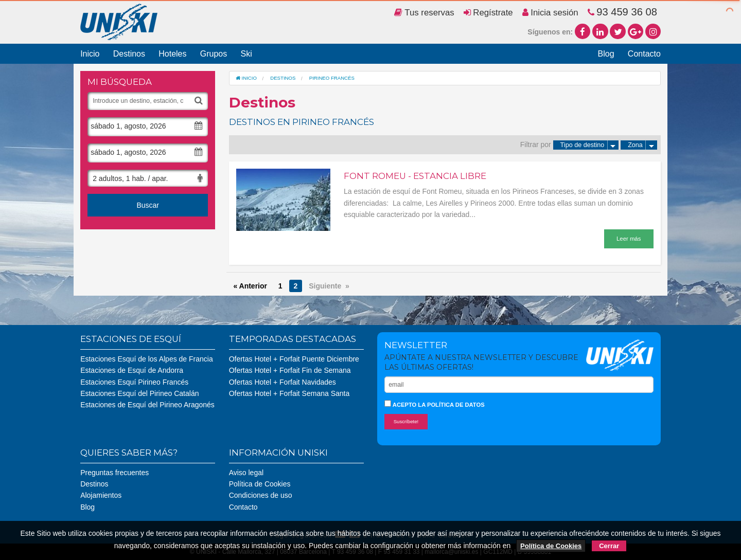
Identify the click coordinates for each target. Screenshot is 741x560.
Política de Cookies (260, 484)
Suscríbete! (406, 421)
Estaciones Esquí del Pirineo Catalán (139, 393)
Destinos (129, 54)
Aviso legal (246, 473)
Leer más (629, 239)
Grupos (214, 54)
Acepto (435, 404)
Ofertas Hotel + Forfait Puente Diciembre (294, 359)
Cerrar (609, 546)
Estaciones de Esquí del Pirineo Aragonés (147, 405)
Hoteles (172, 54)
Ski (246, 54)
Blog (606, 54)
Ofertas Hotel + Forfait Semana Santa (289, 393)
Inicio (90, 54)
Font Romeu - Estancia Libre (415, 176)
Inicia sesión (550, 13)
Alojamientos (101, 495)
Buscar (148, 205)
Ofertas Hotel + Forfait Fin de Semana (290, 370)
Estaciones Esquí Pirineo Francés (134, 382)
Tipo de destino (590, 145)
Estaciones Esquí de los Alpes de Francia (147, 359)
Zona (642, 145)
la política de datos (451, 405)
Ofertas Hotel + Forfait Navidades (283, 382)
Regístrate (488, 13)
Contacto (644, 54)
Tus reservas (424, 13)
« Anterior (250, 286)
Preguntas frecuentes (114, 473)
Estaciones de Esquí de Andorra (132, 370)
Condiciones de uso (261, 495)
